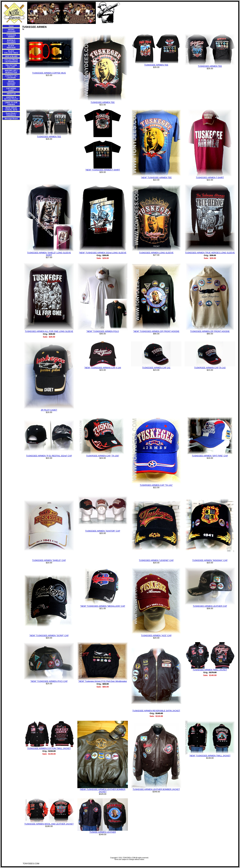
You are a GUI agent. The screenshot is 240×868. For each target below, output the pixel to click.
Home (11, 26)
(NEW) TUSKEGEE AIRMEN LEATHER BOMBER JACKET (103, 790)
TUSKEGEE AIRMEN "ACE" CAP (156, 635)
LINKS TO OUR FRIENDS (11, 103)
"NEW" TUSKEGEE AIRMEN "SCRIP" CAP (49, 635)
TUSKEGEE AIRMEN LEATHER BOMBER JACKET (156, 789)
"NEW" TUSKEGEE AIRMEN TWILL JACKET (210, 756)
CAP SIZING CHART (11, 89)
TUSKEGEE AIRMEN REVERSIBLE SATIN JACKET (156, 711)
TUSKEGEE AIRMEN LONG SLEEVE (156, 253)
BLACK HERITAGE (11, 47)
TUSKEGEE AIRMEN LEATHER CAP (210, 606)
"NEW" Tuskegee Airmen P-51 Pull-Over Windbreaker (103, 681)
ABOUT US (11, 94)
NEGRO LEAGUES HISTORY (11, 83)
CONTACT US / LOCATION (11, 77)
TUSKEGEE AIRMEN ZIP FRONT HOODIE (210, 331)
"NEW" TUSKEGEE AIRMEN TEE (156, 177)
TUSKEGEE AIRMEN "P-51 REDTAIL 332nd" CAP (49, 456)
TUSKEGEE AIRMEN (11, 36)
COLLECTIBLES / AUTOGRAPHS (11, 61)
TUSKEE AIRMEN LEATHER (103, 832)
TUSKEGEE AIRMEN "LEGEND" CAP (156, 560)
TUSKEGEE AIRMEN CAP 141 (156, 368)
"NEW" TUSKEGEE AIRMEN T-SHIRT (103, 170)
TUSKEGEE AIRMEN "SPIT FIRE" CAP (210, 456)
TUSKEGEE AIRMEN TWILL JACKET (210, 670)
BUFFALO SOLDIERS (11, 41)
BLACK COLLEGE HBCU (11, 52)
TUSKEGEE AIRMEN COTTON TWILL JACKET (49, 748)
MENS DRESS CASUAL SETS (11, 109)
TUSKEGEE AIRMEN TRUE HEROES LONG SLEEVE (210, 253)
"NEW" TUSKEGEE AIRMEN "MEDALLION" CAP (103, 606)
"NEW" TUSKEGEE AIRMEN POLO (103, 331)
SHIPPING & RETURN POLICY (11, 98)
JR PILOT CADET (49, 410)
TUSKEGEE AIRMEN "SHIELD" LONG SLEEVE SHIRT (49, 254)
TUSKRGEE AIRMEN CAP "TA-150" (103, 456)
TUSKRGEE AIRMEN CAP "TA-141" (156, 485)
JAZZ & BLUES (11, 56)
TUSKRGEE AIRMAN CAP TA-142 (210, 368)
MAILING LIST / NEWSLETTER (11, 71)
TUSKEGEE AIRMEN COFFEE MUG (49, 73)
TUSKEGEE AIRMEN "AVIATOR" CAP (103, 531)
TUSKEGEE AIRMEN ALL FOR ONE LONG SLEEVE (49, 331)
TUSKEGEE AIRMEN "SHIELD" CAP (49, 560)
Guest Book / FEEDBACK (11, 114)
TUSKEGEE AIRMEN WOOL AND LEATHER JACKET (49, 824)
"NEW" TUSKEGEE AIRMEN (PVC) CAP (49, 681)
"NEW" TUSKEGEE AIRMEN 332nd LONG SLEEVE (103, 253)
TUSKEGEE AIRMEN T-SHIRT (210, 177)
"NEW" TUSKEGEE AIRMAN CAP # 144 (103, 368)
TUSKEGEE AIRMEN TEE (103, 102)
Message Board (11, 119)
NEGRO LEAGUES (11, 31)
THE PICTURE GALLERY (11, 66)
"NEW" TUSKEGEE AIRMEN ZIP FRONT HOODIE (156, 331)
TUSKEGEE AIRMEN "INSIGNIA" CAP (210, 560)
